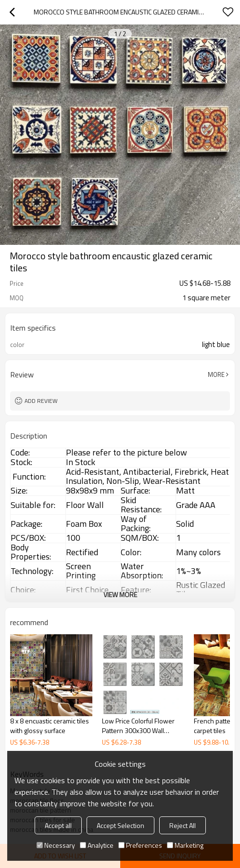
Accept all (58, 825)
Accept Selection (120, 825)
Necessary (56, 845)
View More (120, 594)
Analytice (97, 845)
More (216, 374)
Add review (41, 401)
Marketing (185, 845)
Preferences (140, 845)
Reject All (183, 825)
